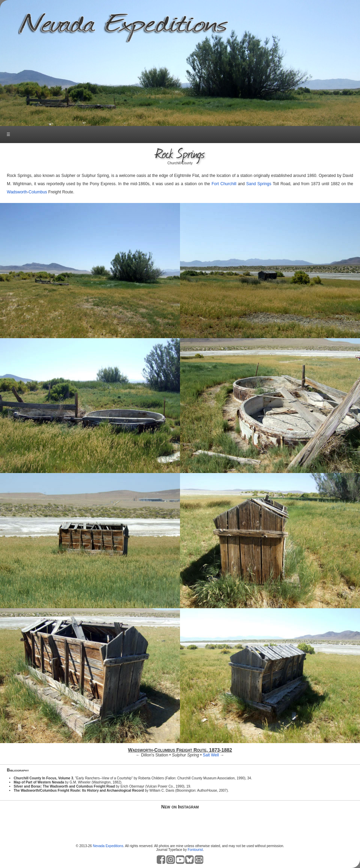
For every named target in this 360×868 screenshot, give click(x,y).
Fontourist (195, 850)
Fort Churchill (224, 184)
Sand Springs (259, 184)
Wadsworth (17, 192)
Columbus (38, 192)
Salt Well (211, 755)
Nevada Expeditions (108, 846)
